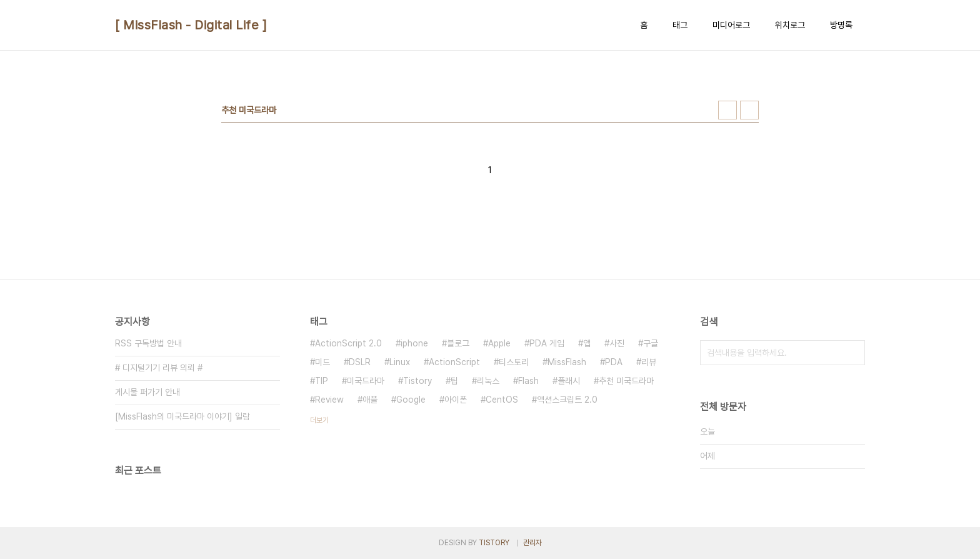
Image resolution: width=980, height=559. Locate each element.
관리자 (532, 543)
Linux (400, 362)
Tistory (417, 381)
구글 (651, 343)
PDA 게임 (547, 343)
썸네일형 (727, 110)
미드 (322, 362)
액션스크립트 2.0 (567, 400)
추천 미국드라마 (626, 381)
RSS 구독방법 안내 (148, 343)
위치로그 (790, 25)
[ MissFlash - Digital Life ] (191, 25)
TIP (322, 381)
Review (329, 400)
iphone (414, 343)
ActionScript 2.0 (348, 343)
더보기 (319, 420)
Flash (528, 381)
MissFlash (567, 362)
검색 (852, 353)
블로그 (458, 343)
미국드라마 (366, 381)
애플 (370, 400)
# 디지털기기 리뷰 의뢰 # (159, 368)
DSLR (360, 362)
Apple (499, 343)
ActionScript (454, 362)
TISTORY (494, 543)
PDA (614, 362)
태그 (680, 25)
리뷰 (649, 362)
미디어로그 (731, 25)
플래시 (569, 381)
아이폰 (456, 400)
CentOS (502, 400)
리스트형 (749, 110)
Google (411, 400)
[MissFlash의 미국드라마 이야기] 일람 (182, 416)
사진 (617, 343)
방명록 (841, 25)
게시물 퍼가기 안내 (147, 392)
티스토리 (514, 362)
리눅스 (488, 381)
